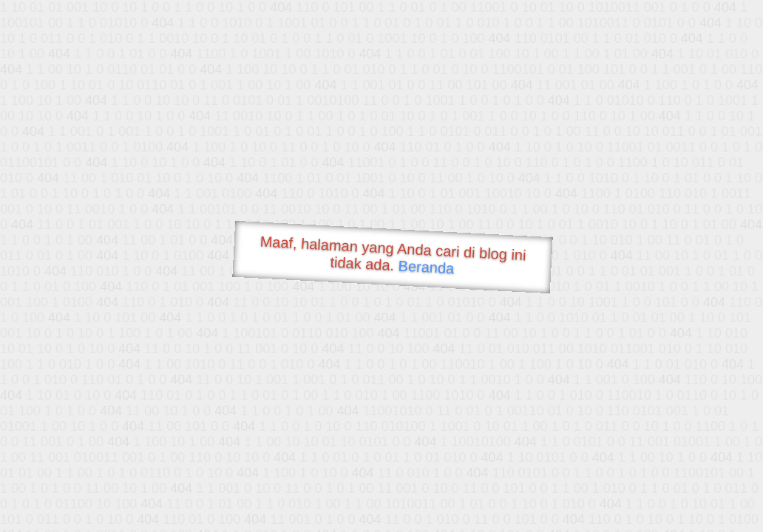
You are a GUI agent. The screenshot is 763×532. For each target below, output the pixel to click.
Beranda (426, 267)
